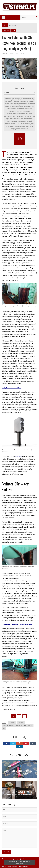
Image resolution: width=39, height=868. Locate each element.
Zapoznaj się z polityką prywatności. (15, 866)
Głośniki (6, 30)
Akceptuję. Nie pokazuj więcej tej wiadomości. (20, 863)
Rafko (30, 725)
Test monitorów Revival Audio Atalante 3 (17, 624)
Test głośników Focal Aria (11, 388)
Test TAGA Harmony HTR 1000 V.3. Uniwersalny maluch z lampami (20, 793)
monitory (12, 722)
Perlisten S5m (21, 725)
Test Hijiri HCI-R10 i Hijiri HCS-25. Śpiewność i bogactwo (20, 772)
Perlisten (21, 722)
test (4, 728)
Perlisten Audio (8, 725)
